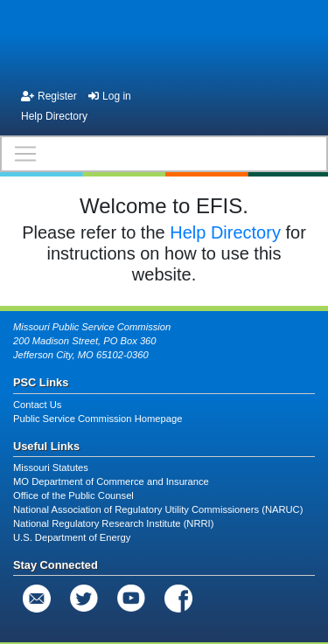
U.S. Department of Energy (72, 537)
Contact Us (37, 405)
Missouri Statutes (51, 467)
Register (49, 96)
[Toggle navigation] (164, 154)
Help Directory (54, 116)
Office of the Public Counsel (73, 495)
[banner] (164, 42)
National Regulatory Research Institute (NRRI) (113, 523)
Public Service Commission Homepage (98, 419)
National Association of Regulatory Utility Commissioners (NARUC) (158, 509)
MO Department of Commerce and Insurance (111, 481)
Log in (110, 96)
